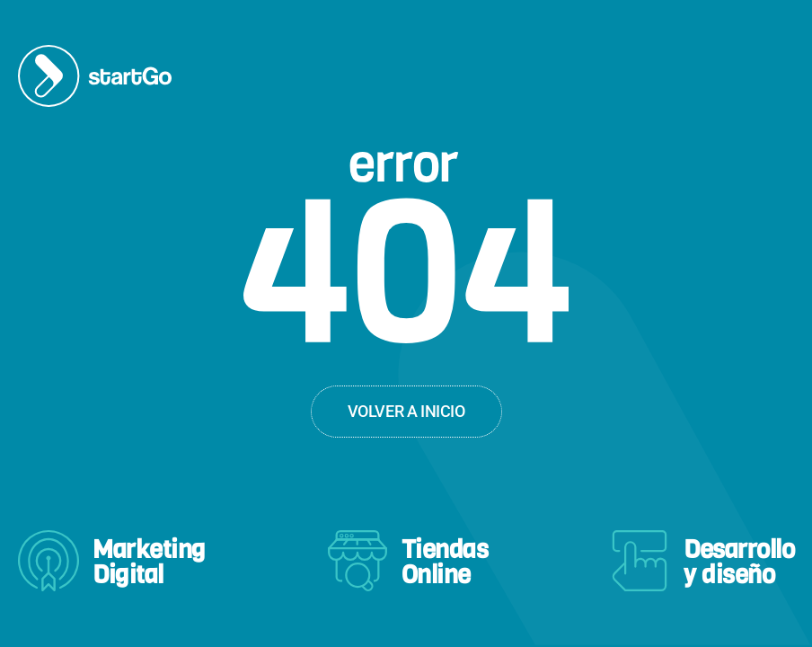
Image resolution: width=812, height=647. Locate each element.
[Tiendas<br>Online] (357, 561)
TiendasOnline (445, 562)
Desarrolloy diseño (739, 562)
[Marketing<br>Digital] (49, 561)
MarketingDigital (149, 562)
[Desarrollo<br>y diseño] (640, 561)
